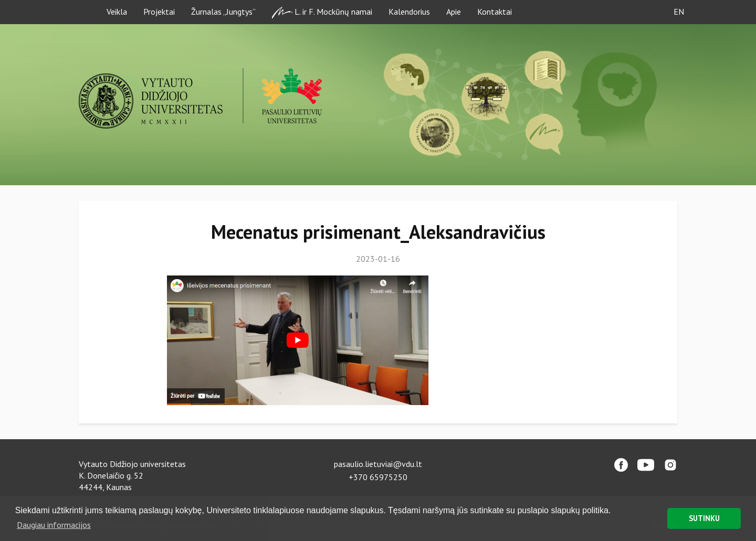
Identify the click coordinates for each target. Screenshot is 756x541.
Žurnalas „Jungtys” (223, 12)
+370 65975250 (378, 477)
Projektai (159, 12)
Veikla (117, 12)
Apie (454, 12)
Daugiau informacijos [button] (54, 525)
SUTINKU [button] (704, 518)
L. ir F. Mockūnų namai (322, 12)
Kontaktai (495, 12)
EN (679, 12)
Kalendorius (409, 12)
